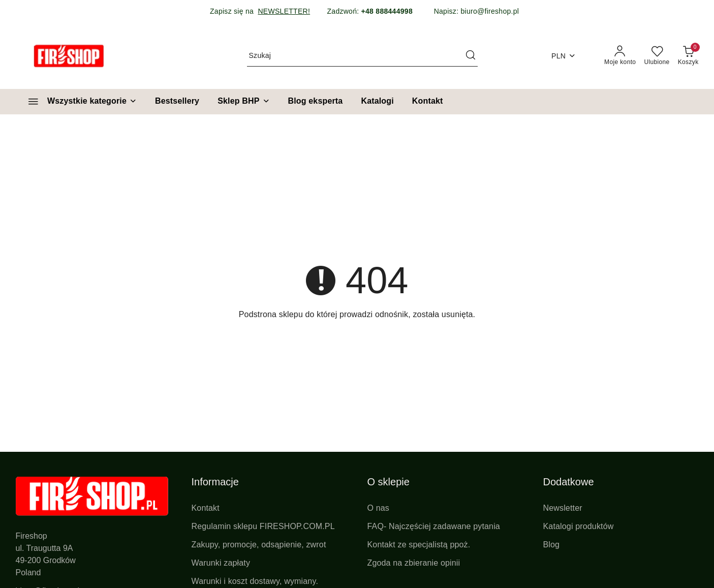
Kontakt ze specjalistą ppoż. (419, 545)
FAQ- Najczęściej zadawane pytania (434, 526)
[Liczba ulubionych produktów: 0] (657, 56)
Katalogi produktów (579, 526)
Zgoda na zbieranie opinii (414, 563)
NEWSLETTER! (284, 11)
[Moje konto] (620, 56)
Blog (552, 545)
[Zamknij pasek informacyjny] (698, 12)
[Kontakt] (428, 102)
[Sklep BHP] (243, 102)
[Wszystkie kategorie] (78, 102)
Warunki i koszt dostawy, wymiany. (255, 581)
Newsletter (563, 508)
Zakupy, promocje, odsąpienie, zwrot (259, 545)
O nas (379, 508)
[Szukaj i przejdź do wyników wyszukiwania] (471, 56)
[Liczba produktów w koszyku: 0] (688, 56)
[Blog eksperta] (316, 102)
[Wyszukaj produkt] (362, 56)
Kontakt (206, 508)
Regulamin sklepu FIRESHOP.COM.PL (263, 526)
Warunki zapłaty (221, 563)
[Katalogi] (377, 102)
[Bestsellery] (177, 102)
